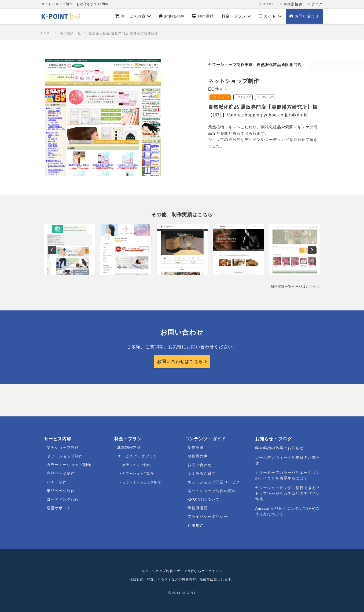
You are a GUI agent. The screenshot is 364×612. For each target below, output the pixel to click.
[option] (69, 250)
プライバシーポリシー (208, 516)
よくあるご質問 (202, 473)
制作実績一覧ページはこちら (294, 287)
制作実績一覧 (70, 33)
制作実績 (203, 16)
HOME (266, 4)
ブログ (315, 4)
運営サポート (59, 508)
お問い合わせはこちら (180, 362)
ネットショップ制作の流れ (212, 491)
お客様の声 (172, 16)
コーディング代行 (63, 499)
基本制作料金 (129, 448)
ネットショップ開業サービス (214, 482)
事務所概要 (291, 4)
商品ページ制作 (61, 473)
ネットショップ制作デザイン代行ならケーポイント (182, 571)
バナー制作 (57, 482)
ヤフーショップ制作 (65, 456)
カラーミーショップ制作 (69, 465)
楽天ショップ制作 (63, 448)
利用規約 (196, 525)
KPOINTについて (203, 499)
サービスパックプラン (137, 456)
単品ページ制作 (61, 491)
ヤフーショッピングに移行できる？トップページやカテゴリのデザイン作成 (288, 493)
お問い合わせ (304, 16)
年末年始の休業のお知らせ (279, 448)
